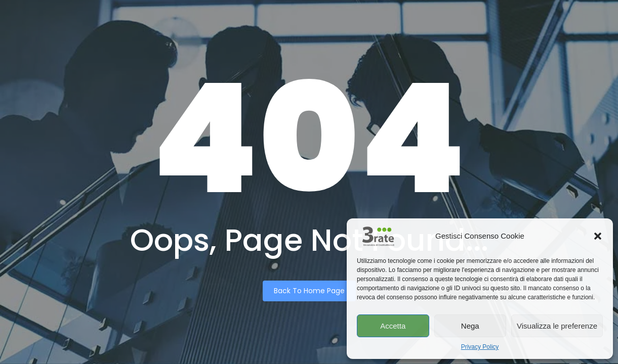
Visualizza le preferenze (557, 326)
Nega (470, 326)
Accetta (393, 326)
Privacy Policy (480, 347)
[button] (598, 236)
